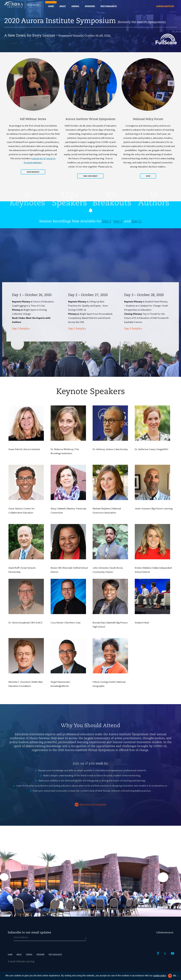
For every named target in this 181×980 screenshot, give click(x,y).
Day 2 (118, 221)
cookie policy (160, 976)
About (63, 6)
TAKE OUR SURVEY (90, 176)
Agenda (75, 6)
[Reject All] (177, 976)
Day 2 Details (76, 329)
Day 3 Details (132, 329)
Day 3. (137, 221)
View (148, 176)
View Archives (33, 172)
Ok (174, 976)
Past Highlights (109, 6)
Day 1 (107, 221)
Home (51, 6)
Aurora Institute (165, 6)
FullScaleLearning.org (165, 932)
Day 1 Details (20, 329)
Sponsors (90, 6)
